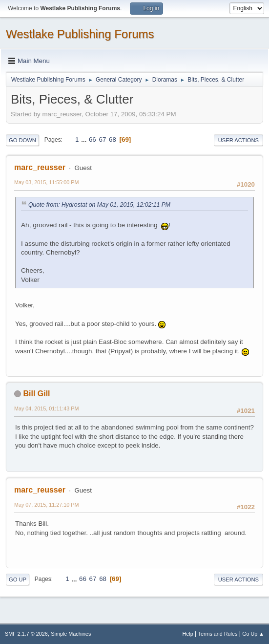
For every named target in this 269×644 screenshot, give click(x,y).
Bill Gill (36, 394)
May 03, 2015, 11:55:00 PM (46, 182)
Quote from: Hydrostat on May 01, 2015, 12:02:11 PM (99, 205)
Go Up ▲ (253, 634)
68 (113, 140)
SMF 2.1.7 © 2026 (26, 634)
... (85, 140)
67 (102, 140)
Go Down (22, 140)
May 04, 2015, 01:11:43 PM (46, 408)
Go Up (18, 580)
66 (93, 140)
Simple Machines (71, 634)
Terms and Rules (218, 634)
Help (188, 634)
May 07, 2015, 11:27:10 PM (46, 505)
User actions (238, 140)
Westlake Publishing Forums (80, 34)
